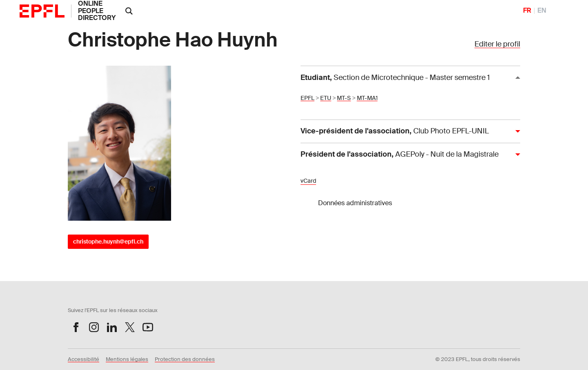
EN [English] (542, 11)
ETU (326, 98)
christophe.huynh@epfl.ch (108, 241)
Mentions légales (127, 359)
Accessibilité (84, 359)
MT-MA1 (367, 98)
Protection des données (185, 359)
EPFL (307, 98)
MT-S (344, 98)
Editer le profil (497, 44)
